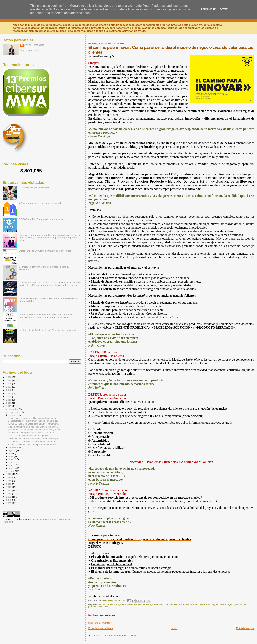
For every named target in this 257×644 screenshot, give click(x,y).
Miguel (215, 605)
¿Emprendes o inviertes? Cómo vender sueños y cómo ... (35, 430)
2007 (9, 503)
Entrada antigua (245, 628)
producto (92, 607)
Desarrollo (132, 605)
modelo (222, 605)
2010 (9, 493)
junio (12, 456)
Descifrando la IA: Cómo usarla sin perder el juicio (45, 251)
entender (147, 605)
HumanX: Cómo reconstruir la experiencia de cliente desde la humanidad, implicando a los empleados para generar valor (50, 238)
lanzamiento (184, 605)
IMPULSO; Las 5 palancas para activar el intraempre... (34, 424)
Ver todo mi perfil (30, 50)
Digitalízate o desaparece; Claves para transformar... (33, 418)
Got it (224, 9)
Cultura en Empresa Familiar (34, 187)
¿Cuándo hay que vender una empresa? (40, 203)
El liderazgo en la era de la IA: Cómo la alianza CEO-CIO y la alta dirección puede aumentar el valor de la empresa (50, 284)
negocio (230, 605)
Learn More (208, 9)
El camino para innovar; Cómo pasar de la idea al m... (33, 444)
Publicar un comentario (100, 623)
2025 (9, 380)
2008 (9, 500)
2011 (9, 490)
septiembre (15, 447)
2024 (9, 384)
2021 (9, 393)
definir (123, 605)
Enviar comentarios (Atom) (120, 635)
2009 (9, 497)
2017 (9, 406)
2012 (9, 487)
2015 (9, 477)
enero (12, 471)
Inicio (174, 628)
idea (168, 605)
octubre (13, 415)
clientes (110, 605)
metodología (205, 605)
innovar (174, 605)
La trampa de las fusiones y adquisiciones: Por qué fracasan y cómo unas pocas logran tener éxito (46, 316)
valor (107, 607)
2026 (9, 377)
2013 (9, 484)
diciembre (14, 409)
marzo (12, 465)
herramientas (159, 605)
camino (101, 605)
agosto (13, 450)
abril (11, 462)
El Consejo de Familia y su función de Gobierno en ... (33, 442)
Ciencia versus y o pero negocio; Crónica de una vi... (33, 427)
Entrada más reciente (101, 628)
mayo (12, 459)
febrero (13, 468)
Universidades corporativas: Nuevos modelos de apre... (34, 439)
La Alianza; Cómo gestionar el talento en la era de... (32, 433)
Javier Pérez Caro (34, 45)
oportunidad (241, 605)
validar (101, 607)
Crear (117, 605)
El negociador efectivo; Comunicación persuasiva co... (34, 421)
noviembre (14, 412)
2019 (9, 400)
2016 (9, 474)
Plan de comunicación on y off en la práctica (29, 436)
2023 (9, 387)
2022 (9, 390)
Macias (194, 605)
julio (11, 453)
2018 (9, 403)
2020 (9, 396)
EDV (140, 605)
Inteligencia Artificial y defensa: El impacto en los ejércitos (49, 330)
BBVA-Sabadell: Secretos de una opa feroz (42, 219)
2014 (9, 481)
